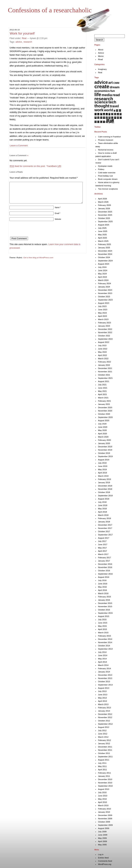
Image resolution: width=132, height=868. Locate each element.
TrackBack (54, 166)
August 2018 (104, 499)
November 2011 (105, 750)
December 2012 (105, 714)
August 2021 (104, 381)
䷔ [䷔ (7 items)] (101, 118)
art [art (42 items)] (111, 83)
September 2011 (105, 757)
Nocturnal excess (106, 150)
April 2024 (102, 277)
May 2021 (102, 391)
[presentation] (36, 234)
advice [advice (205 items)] (101, 82)
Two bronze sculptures (108, 189)
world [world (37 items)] (109, 110)
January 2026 (104, 208)
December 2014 (105, 639)
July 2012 (102, 730)
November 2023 (105, 293)
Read (100, 59)
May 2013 (102, 698)
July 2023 (102, 306)
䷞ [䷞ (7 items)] (101, 122)
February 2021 (104, 401)
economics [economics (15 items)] (102, 91)
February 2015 (104, 636)
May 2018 (102, 509)
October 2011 (104, 753)
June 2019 (103, 466)
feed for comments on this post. (27, 166)
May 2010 (102, 799)
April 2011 (102, 770)
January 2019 (104, 483)
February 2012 (104, 740)
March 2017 (103, 554)
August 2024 (104, 264)
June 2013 (103, 695)
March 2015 (103, 633)
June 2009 (103, 835)
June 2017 (103, 544)
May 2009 (102, 838)
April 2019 (102, 473)
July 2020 (102, 424)
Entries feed (103, 858)
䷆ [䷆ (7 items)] (117, 110)
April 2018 (102, 512)
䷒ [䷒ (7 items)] (95, 118)
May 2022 (102, 352)
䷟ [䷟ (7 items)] (104, 122)
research (28, 42)
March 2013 (103, 704)
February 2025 (104, 244)
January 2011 (104, 776)
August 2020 (104, 421)
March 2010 (103, 805)
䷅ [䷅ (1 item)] (114, 111)
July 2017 (102, 541)
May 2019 (102, 469)
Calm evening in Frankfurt (109, 137)
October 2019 (104, 453)
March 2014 (103, 665)
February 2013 (104, 708)
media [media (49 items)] (107, 95)
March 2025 (103, 241)
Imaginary (102, 69)
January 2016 (104, 600)
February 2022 (104, 362)
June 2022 (103, 349)
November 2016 (105, 567)
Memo (101, 56)
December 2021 (105, 368)
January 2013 (104, 711)
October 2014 (104, 646)
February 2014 (104, 668)
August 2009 (104, 828)
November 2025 (105, 215)
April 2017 (102, 551)
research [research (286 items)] (104, 99)
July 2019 (102, 463)
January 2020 (104, 443)
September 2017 (105, 535)
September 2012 (105, 724)
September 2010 (105, 786)
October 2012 (104, 721)
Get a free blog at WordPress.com (38, 262)
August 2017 (104, 538)
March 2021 (103, 398)
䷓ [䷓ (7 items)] (98, 118)
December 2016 (105, 564)
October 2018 (104, 492)
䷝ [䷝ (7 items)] (98, 122)
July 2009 (102, 832)
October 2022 (104, 336)
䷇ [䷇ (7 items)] (120, 110)
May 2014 (102, 659)
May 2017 (102, 548)
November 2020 (105, 411)
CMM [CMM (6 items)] (116, 83)
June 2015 (103, 623)
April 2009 (102, 841)
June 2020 (103, 427)
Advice (101, 53)
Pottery (101, 169)
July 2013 (102, 691)
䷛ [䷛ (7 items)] (121, 118)
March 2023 (103, 319)
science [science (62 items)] (101, 102)
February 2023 (104, 323)
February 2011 (104, 773)
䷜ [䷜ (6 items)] (95, 122)
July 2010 (102, 792)
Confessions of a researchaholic (50, 10)
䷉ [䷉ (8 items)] (98, 114)
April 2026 (102, 199)
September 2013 (105, 685)
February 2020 (104, 440)
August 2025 (104, 225)
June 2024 (103, 270)
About (101, 50)
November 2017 (105, 528)
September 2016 (105, 574)
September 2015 (105, 613)
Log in (101, 854)
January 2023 (104, 326)
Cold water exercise (107, 173)
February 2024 (104, 283)
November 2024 (105, 254)
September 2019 (105, 456)
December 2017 (105, 525)
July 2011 (102, 763)
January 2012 (104, 744)
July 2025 (102, 228)
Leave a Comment (19, 146)
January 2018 (104, 522)
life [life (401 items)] (98, 95)
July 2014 (102, 652)
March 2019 (103, 476)
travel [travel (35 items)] (114, 106)
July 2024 (102, 267)
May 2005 (102, 845)
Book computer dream (108, 179)
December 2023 (105, 290)
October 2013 (104, 682)
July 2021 (102, 385)
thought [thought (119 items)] (102, 106)
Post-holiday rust (105, 176)
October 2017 (104, 531)
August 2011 (104, 760)
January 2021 (104, 404)
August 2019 (104, 460)
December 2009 (105, 815)
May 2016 (102, 587)
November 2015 (105, 606)
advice (19, 42)
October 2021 (104, 375)
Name (58, 212)
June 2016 (103, 584)
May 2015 (102, 626)
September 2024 (105, 261)
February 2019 (104, 479)
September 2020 (105, 417)
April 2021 (102, 394)
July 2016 (102, 580)
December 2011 (105, 747)
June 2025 (103, 231)
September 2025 (105, 222)
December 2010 (105, 779)
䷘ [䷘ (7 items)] (112, 118)
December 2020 (105, 407)
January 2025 (104, 248)
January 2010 (104, 812)
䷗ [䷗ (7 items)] (109, 118)
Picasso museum (106, 140)
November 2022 (105, 332)
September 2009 (105, 825)
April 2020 (102, 434)
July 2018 (102, 502)
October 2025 (104, 218)
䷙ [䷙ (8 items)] (115, 118)
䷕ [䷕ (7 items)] (104, 118)
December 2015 (105, 603)
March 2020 (103, 437)
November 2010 (105, 783)
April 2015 (102, 629)
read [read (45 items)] (116, 95)
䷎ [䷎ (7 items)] (112, 114)
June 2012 (103, 734)
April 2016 (102, 590)
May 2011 (102, 766)
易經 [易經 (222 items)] (110, 121)
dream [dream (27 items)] (115, 87)
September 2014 (105, 649)
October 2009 (104, 822)
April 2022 (102, 355)
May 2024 (102, 274)
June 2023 (103, 310)
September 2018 (105, 496)
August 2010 (104, 789)
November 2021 (105, 372)
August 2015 (104, 616)
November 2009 (105, 819)
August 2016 (104, 577)
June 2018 (103, 505)
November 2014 (105, 642)
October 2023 (104, 297)
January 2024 (104, 287)
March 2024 (103, 280)
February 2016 (104, 597)
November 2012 (105, 717)
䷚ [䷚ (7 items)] (118, 118)
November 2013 (105, 678)
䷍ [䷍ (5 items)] (109, 114)
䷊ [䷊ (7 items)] (101, 114)
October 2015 (104, 610)
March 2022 (103, 359)
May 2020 (102, 430)
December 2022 (105, 329)
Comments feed (105, 861)
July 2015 (102, 620)
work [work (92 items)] (99, 110)
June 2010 (103, 796)
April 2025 (102, 238)
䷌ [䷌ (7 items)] (107, 114)
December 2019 (105, 447)
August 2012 (104, 727)
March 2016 (103, 593)
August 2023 (104, 303)
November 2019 (105, 450)
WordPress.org (105, 864)
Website (58, 223)
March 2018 (103, 515)
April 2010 (102, 802)
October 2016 (104, 571)
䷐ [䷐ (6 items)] (118, 114)
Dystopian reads (105, 166)
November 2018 (105, 489)
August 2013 (104, 688)
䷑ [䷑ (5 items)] (121, 114)
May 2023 (102, 313)
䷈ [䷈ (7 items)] (95, 114)
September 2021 (105, 378)
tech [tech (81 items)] (112, 102)
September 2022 (105, 339)
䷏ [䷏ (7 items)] (115, 114)
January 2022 (104, 365)
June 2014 (103, 655)
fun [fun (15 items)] (113, 91)
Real (24, 38)
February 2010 (104, 809)
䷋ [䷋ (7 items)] (104, 114)
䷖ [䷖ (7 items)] (107, 118)
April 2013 (102, 701)
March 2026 (103, 202)
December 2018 (105, 486)
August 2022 (104, 342)
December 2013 (105, 675)
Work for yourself (22, 33)
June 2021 (103, 388)
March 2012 (103, 737)
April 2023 (102, 316)
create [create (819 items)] (102, 86)
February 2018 (104, 518)
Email (58, 217)
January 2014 (104, 672)
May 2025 (102, 235)
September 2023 (105, 300)
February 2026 (104, 205)
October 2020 (104, 414)
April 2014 (102, 662)
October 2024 (104, 257)
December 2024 (105, 251)
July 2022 (102, 345)
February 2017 (104, 558)
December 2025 (105, 212)
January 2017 (104, 561)
